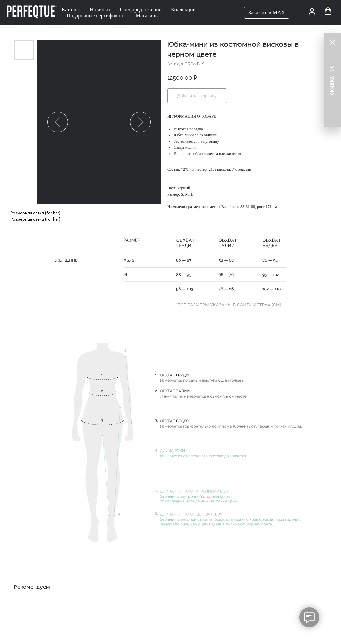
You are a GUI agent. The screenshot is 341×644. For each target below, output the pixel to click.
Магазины (147, 15)
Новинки (100, 9)
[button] (312, 11)
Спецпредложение (141, 9)
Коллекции (183, 9)
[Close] (332, 43)
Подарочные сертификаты (96, 15)
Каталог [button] (71, 9)
